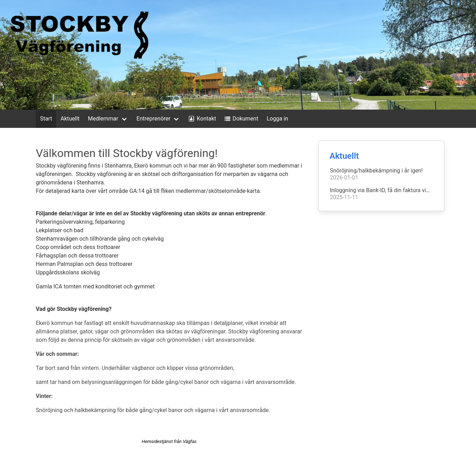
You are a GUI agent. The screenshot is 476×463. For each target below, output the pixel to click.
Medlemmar (103, 119)
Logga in (277, 119)
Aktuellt (70, 119)
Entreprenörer (154, 119)
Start (46, 119)
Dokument (241, 119)
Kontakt (201, 119)
